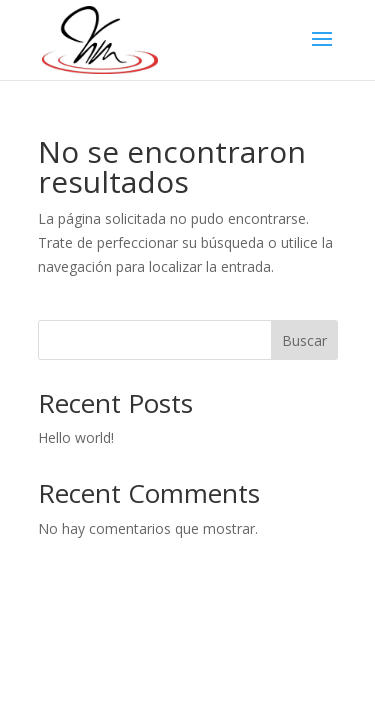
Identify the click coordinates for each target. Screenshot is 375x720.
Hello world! (76, 437)
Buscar (304, 340)
